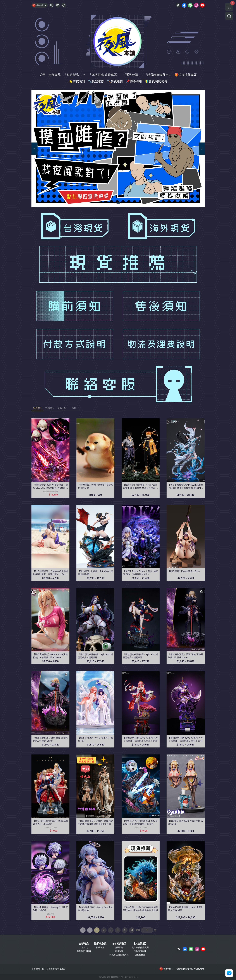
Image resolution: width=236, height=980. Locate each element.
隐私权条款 (100, 944)
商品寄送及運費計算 (119, 955)
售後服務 (119, 951)
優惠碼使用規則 (84, 951)
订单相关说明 (119, 944)
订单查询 (84, 947)
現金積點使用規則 (140, 947)
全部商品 (84, 944)
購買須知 (119, 947)
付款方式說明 (140, 951)
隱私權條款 (140, 955)
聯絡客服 (100, 947)
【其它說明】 (140, 944)
